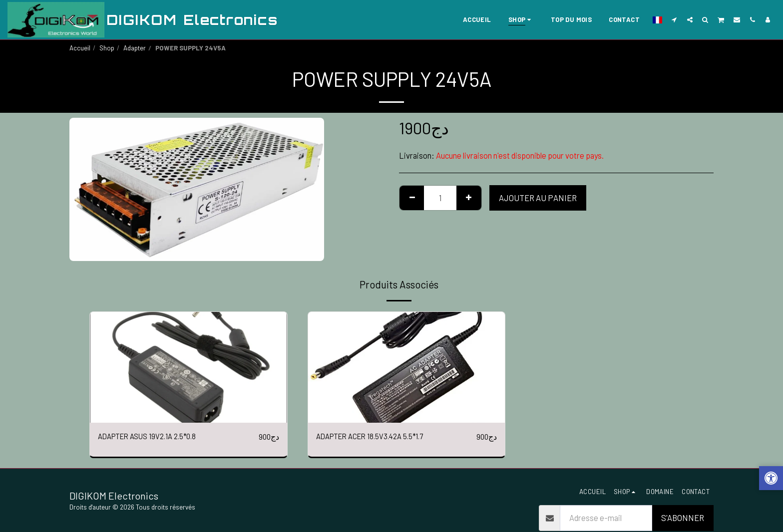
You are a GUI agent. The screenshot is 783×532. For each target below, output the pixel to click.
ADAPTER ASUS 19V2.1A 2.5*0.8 (153, 437)
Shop (107, 48)
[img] (189, 367)
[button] (674, 19)
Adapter (135, 48)
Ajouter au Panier (538, 198)
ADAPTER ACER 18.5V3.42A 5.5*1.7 (377, 437)
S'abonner (683, 519)
